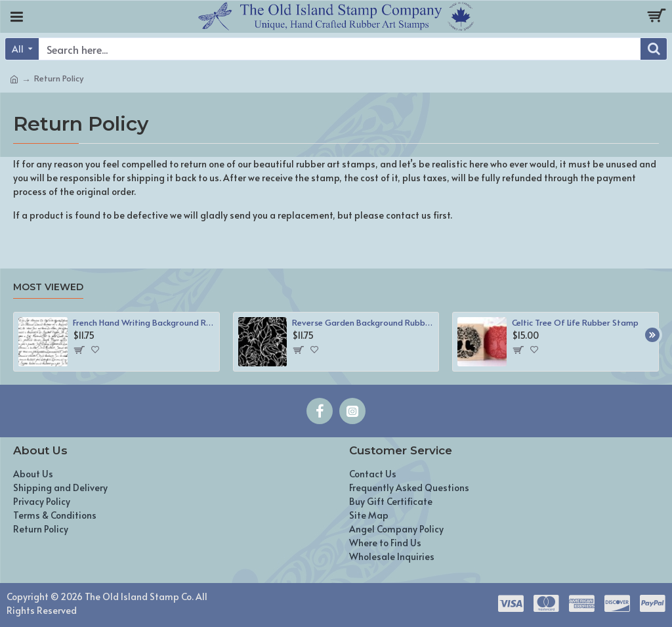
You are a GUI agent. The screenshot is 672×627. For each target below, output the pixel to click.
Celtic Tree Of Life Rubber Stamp (575, 323)
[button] (652, 335)
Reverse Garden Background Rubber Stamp (363, 323)
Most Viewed (48, 287)
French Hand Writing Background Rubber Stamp (144, 323)
